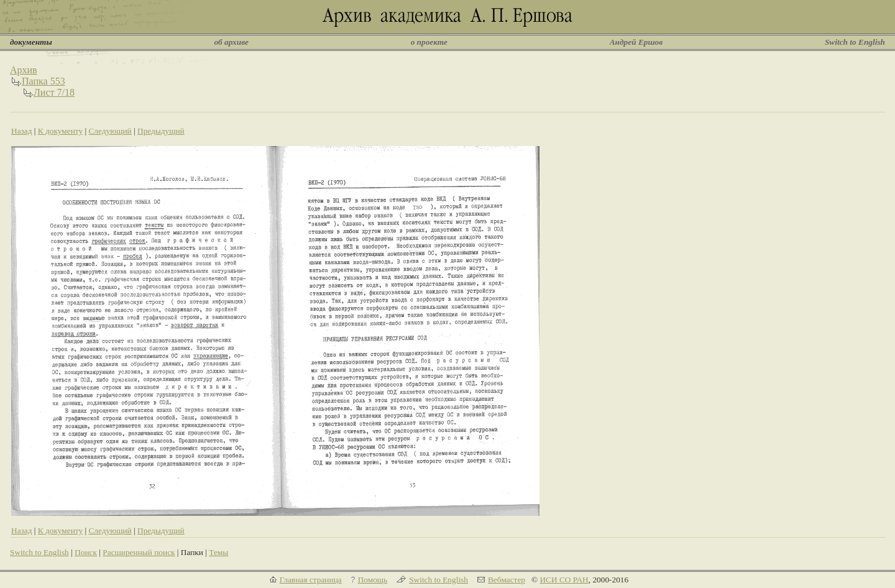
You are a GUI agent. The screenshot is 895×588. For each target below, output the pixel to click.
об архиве (231, 42)
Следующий (110, 131)
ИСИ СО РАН (564, 580)
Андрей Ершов (636, 42)
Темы (218, 552)
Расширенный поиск (139, 552)
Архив (24, 70)
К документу (60, 131)
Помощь (373, 580)
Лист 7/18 (54, 92)
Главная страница (311, 580)
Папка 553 (44, 81)
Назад (22, 131)
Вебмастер (507, 580)
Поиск (86, 552)
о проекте (429, 42)
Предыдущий (161, 131)
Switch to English (855, 42)
